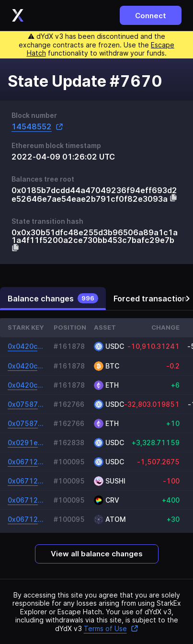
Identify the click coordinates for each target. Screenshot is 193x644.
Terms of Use (111, 628)
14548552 (37, 127)
